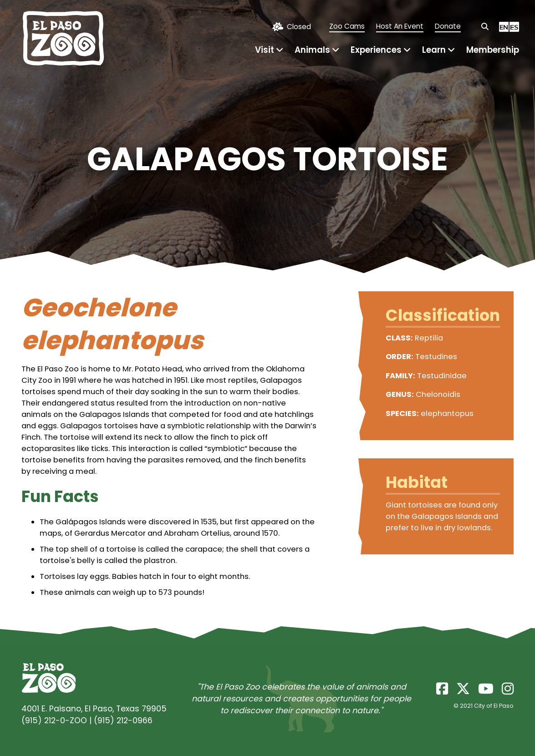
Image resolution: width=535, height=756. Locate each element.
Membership (493, 50)
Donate (448, 26)
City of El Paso (494, 706)
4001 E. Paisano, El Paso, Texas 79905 (94, 709)
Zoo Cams (347, 26)
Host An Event (400, 26)
